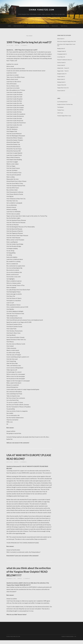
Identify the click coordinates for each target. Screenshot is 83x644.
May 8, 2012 (10, 466)
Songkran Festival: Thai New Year (65, 104)
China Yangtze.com (41, 10)
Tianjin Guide (60, 77)
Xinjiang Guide (61, 82)
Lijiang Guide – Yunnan (62, 68)
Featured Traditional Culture (64, 60)
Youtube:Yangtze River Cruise (64, 116)
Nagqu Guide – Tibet (62, 71)
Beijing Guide (60, 49)
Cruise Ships (55, 26)
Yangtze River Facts (19, 26)
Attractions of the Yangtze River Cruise (38, 26)
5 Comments (23, 466)
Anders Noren (70, 640)
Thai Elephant (60, 107)
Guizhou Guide (61, 63)
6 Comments (27, 582)
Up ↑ (76, 640)
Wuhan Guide (60, 79)
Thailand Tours (61, 110)
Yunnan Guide (60, 91)
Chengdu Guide (61, 51)
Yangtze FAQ (64, 26)
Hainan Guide (60, 65)
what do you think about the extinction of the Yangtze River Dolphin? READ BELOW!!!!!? (27, 575)
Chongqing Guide (61, 54)
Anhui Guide (60, 39)
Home (9, 26)
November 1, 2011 (11, 582)
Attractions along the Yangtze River (65, 42)
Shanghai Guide (61, 74)
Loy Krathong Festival (62, 102)
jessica (17, 49)
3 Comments (24, 49)
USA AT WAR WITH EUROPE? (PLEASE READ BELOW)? (27, 461)
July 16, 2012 (10, 49)
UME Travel (60, 113)
